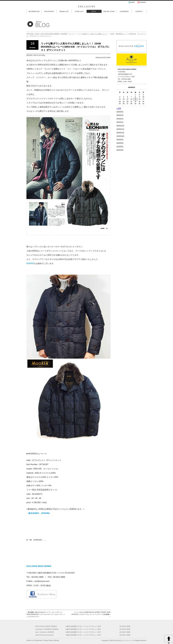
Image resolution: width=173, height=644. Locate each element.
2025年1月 (120, 122)
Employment (38, 640)
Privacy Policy (48, 640)
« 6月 (119, 108)
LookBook (124, 11)
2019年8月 (120, 143)
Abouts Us (30, 640)
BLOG (37, 34)
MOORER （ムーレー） (69, 34)
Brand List (64, 11)
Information (34, 11)
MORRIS (30, 263)
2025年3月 (120, 115)
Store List (79, 11)
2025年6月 (120, 112)
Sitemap (56, 640)
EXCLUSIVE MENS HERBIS (50, 34)
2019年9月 (120, 139)
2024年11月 (120, 129)
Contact (139, 11)
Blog (94, 11)
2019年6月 (120, 146)
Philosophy (49, 11)
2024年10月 (120, 133)
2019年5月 (120, 150)
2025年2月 (120, 119)
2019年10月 (120, 136)
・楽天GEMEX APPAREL (39, 513)
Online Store (109, 11)
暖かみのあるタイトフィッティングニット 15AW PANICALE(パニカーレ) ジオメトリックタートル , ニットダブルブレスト (46, 614)
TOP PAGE (30, 34)
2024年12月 (120, 126)
